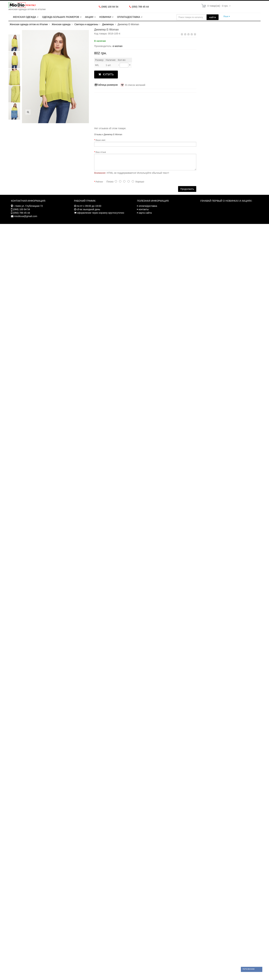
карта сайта (145, 213)
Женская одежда (24, 17)
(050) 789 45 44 (140, 7)
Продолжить (187, 189)
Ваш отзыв (101, 152)
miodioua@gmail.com (26, 216)
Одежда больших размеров (61, 17)
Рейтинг (99, 182)
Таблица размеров (106, 85)
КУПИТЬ (106, 74)
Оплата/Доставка (128, 17)
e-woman (118, 46)
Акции (89, 17)
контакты (144, 209)
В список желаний (135, 85)
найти (213, 17)
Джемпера (108, 24)
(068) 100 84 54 (110, 7)
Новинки (105, 17)
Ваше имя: (101, 140)
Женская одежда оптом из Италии (29, 24)
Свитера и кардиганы (86, 24)
